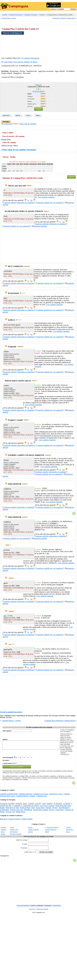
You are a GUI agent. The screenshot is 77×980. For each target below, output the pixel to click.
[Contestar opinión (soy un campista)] (50, 203)
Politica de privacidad (42, 928)
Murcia (68, 849)
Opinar (38, 109)
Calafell (31, 821)
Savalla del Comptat (41, 827)
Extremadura (69, 847)
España (5, 15)
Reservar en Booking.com (13, 33)
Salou (33, 825)
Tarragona (35, 58)
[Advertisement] (59, 41)
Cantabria (3, 847)
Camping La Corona (40, 811)
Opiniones (6, 115)
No (31, 200)
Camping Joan (41, 813)
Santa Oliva (40, 825)
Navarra (3, 851)
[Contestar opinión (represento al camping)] (19, 203)
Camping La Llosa (56, 811)
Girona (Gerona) (14, 836)
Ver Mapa (34, 62)
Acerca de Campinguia (23, 924)
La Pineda (67, 821)
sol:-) (6, 616)
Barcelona (4, 836)
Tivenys (55, 825)
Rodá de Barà (25, 825)
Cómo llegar (7, 62)
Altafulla (11, 821)
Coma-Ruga (59, 827)
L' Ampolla (17, 823)
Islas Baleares (14, 849)
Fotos (28, 115)
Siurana (9, 829)
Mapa (38, 115)
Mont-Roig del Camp (63, 823)
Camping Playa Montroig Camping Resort (64, 18)
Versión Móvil (57, 924)
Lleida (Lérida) (27, 836)
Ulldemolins (4, 827)
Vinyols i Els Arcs (17, 827)
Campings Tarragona (31, 15)
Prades (2, 825)
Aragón (12, 845)
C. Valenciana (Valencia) (52, 845)
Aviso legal (9, 717)
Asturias (30, 845)
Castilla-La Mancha (33, 847)
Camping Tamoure (25, 811)
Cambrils (42, 15)
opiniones (41, 91)
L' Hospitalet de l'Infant (30, 823)
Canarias (68, 845)
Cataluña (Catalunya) (15, 15)
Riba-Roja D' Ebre (13, 825)
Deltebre (50, 821)
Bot (14, 829)
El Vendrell (58, 821)
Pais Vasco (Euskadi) (16, 851)
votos (35, 91)
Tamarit (48, 825)
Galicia (3, 849)
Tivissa (51, 827)
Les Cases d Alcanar (47, 823)
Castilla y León (14, 847)
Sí (28, 200)
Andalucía (3, 845)
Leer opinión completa (46, 197)
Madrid (47, 849)
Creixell (38, 821)
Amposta (19, 821)
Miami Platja (21, 829)
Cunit (44, 821)
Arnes (25, 821)
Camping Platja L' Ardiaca (9, 18)
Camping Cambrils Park (9, 811)
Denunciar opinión (39, 226)
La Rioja (30, 849)
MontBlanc (28, 827)
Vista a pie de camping (21, 62)
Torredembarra (64, 825)
